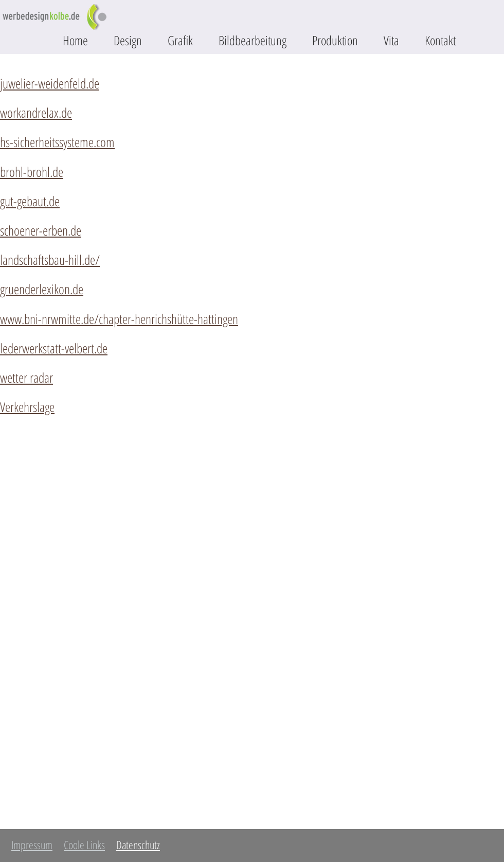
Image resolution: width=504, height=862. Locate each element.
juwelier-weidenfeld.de (50, 83)
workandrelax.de (36, 113)
